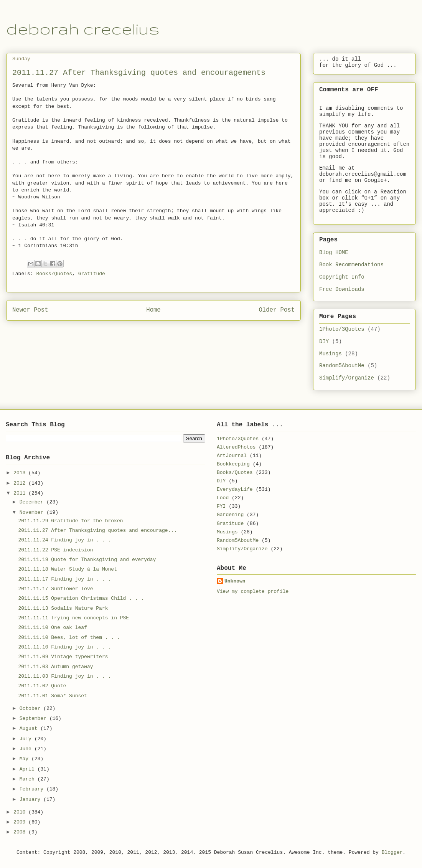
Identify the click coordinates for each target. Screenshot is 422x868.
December (33, 502)
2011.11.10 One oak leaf (52, 628)
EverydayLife (235, 489)
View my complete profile (253, 592)
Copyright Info (342, 277)
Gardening (230, 515)
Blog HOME (334, 252)
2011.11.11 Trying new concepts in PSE (73, 618)
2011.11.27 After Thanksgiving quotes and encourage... (97, 531)
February (33, 789)
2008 (21, 832)
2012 (21, 483)
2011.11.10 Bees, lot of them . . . (69, 638)
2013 (21, 473)
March (29, 779)
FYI (221, 506)
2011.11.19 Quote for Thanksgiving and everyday (87, 560)
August (30, 729)
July (27, 739)
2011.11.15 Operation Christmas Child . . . (81, 598)
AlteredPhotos (236, 447)
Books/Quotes (54, 274)
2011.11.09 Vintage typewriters (63, 657)
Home (153, 310)
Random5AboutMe (342, 366)
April (29, 769)
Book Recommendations (351, 265)
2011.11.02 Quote (42, 686)
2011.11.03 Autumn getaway (55, 667)
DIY (324, 342)
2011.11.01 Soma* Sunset (52, 696)
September (35, 719)
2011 (21, 493)
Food (223, 498)
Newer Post (30, 310)
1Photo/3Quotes (342, 329)
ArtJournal (232, 456)
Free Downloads (342, 289)
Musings (331, 354)
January (31, 800)
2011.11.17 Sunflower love (55, 589)
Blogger (392, 852)
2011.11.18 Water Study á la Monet (67, 569)
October (31, 709)
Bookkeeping (233, 464)
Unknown (235, 581)
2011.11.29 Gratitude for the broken (70, 521)
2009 (21, 822)
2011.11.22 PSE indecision (55, 550)
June (27, 749)
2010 (21, 812)
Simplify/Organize (347, 378)
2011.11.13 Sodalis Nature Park (63, 608)
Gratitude (92, 274)
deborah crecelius (83, 29)
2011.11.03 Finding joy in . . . (64, 676)
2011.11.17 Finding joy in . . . (64, 579)
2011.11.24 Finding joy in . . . (64, 540)
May (26, 759)
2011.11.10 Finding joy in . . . (64, 647)
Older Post (277, 310)
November (33, 512)
